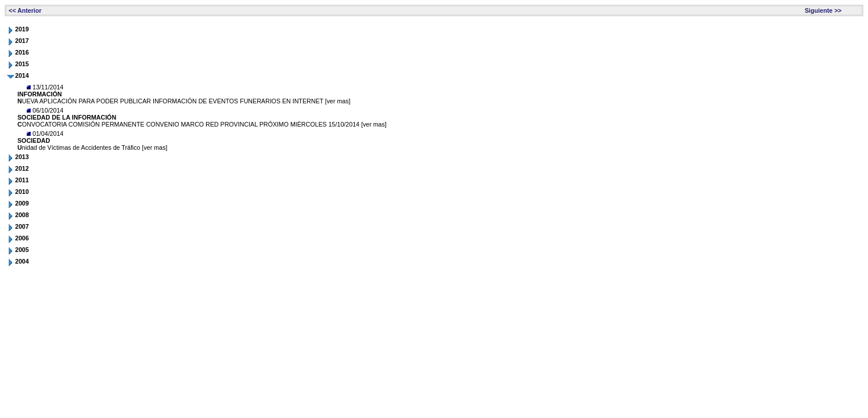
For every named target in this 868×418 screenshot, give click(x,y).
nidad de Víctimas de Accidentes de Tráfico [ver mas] (92, 147)
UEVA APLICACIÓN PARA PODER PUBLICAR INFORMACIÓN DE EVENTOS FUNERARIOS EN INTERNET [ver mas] (184, 101)
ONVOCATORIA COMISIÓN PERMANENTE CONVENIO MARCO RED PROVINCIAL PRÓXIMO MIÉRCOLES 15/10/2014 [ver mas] (202, 124)
